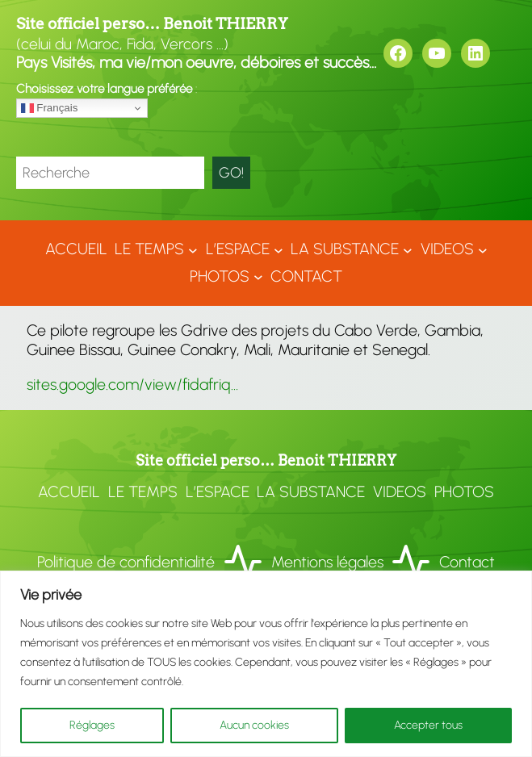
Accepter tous (428, 725)
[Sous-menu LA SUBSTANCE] (408, 249)
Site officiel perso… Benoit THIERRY (152, 24)
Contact (467, 562)
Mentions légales (327, 562)
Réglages (92, 725)
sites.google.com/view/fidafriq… (132, 384)
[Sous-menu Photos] (258, 277)
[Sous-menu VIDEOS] (483, 249)
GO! (231, 172)
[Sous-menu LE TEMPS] (193, 249)
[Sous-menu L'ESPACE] (279, 249)
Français (50, 108)
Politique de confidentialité (126, 562)
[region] (266, 664)
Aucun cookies (254, 725)
